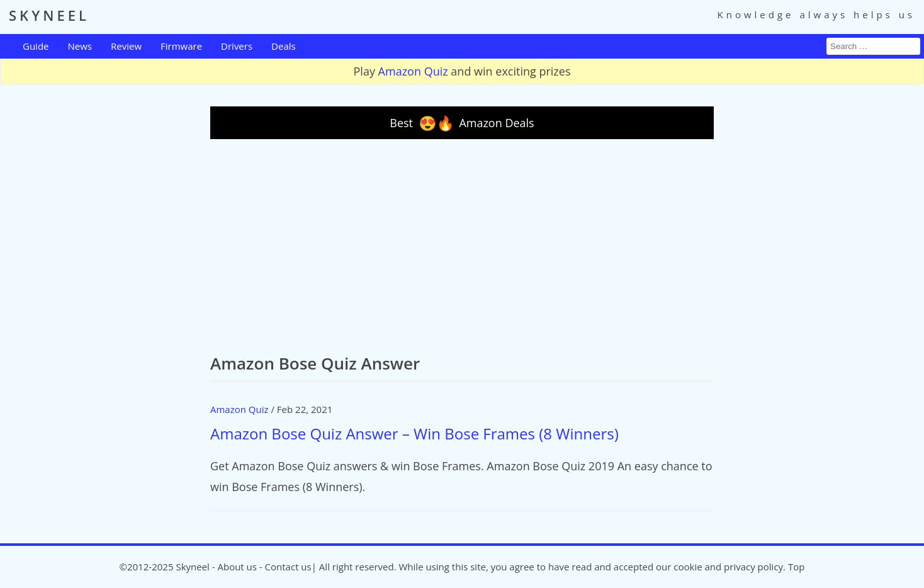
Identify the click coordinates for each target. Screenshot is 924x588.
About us (237, 567)
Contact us (288, 567)
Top (796, 567)
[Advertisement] (462, 246)
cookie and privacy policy (728, 567)
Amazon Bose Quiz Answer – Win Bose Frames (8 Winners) (414, 433)
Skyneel (192, 567)
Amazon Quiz (413, 71)
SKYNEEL (49, 15)
